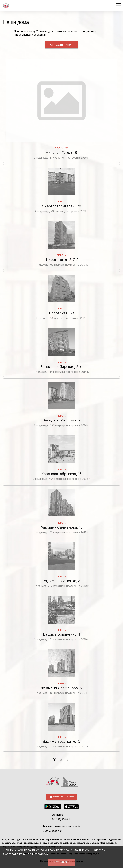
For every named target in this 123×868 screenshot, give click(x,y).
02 (62, 760)
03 (69, 760)
